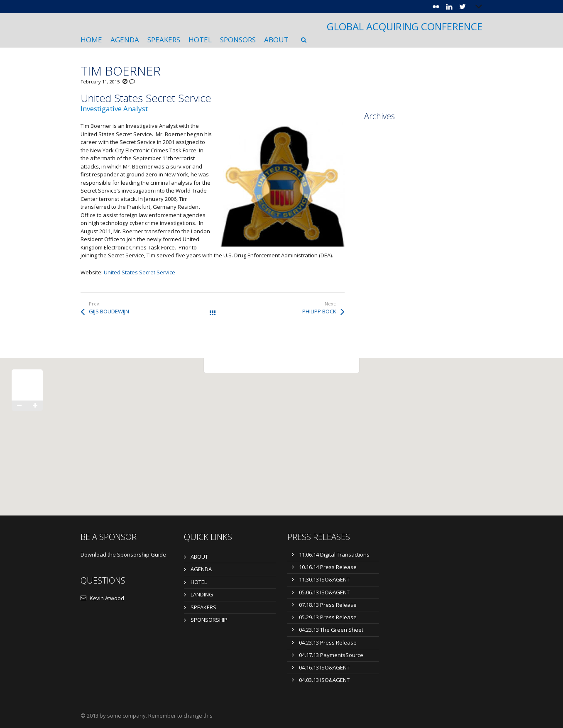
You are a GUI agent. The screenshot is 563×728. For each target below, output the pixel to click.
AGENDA (201, 569)
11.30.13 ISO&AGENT (324, 579)
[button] (281, 429)
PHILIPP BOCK (319, 311)
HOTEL (199, 582)
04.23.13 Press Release (328, 642)
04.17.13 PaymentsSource (331, 655)
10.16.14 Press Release (328, 567)
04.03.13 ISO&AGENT (324, 680)
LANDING (202, 594)
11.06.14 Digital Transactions (334, 555)
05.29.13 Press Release (328, 617)
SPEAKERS (203, 607)
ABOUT (199, 557)
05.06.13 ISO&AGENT (324, 592)
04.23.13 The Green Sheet (331, 630)
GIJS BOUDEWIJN (109, 311)
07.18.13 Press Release (328, 605)
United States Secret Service (140, 272)
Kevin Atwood (102, 598)
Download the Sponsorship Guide (123, 555)
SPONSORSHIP (209, 620)
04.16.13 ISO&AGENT (324, 667)
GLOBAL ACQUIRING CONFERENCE (405, 27)
